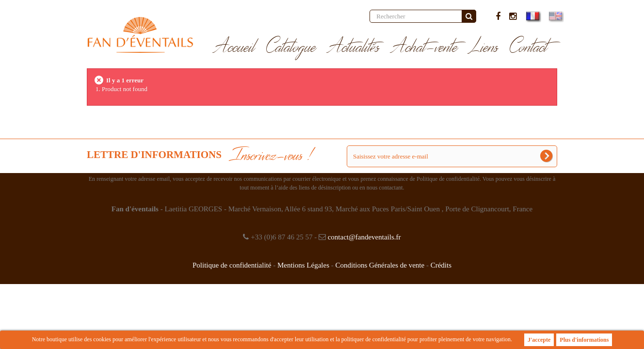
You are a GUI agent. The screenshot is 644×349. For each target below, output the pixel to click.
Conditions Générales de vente (380, 265)
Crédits (441, 265)
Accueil (234, 48)
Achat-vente (425, 48)
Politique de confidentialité (232, 265)
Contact (529, 48)
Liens (484, 48)
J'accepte (539, 340)
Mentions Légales (303, 265)
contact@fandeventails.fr (364, 237)
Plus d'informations (584, 340)
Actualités (354, 48)
